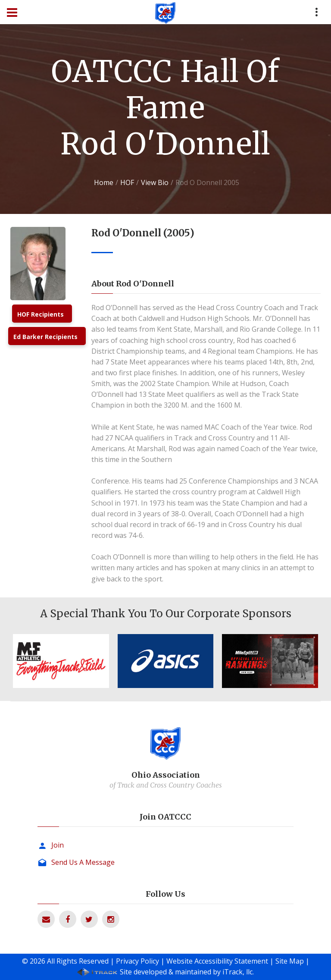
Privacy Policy (137, 961)
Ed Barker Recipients (45, 337)
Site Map (290, 961)
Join (58, 845)
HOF (127, 182)
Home (104, 182)
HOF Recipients (41, 314)
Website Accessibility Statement (217, 961)
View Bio (155, 182)
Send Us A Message (83, 862)
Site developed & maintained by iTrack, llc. (187, 972)
